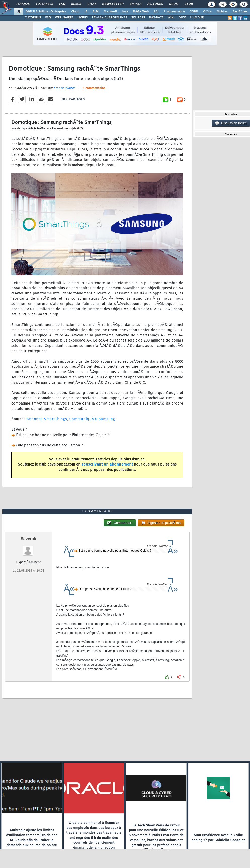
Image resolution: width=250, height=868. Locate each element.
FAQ (62, 4)
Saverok (28, 539)
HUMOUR (197, 18)
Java (125, 12)
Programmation (174, 12)
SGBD (194, 12)
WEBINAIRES (64, 18)
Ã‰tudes (155, 4)
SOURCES (138, 18)
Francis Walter (64, 88)
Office (207, 12)
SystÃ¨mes (240, 12)
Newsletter (113, 4)
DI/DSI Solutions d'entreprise (46, 12)
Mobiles (222, 12)
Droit (174, 4)
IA (86, 12)
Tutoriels (44, 4)
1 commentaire (94, 88)
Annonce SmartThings (47, 419)
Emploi (135, 4)
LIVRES (82, 18)
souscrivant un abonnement (107, 465)
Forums (23, 4)
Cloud (75, 12)
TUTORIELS (33, 18)
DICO (182, 18)
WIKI (171, 18)
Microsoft (110, 12)
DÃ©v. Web (141, 12)
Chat (92, 4)
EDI (156, 12)
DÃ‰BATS (156, 18)
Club (189, 4)
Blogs (76, 4)
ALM (95, 12)
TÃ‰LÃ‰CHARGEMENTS (109, 18)
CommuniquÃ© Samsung (92, 419)
